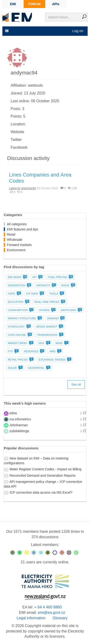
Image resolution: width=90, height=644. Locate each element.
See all (76, 384)
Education (18, 302)
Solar (15, 368)
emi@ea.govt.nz (51, 613)
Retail (11, 234)
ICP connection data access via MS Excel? (41, 492)
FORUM (34, 4)
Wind (62, 343)
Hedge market (49, 327)
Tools (56, 294)
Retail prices (20, 360)
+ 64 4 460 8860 (48, 607)
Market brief (20, 343)
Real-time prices (49, 302)
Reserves (34, 351)
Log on (78, 31)
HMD (55, 351)
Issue (68, 285)
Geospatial (39, 368)
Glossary (60, 618)
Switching (71, 310)
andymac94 (29, 188)
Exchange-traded (55, 360)
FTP (13, 351)
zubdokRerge (19, 431)
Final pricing (60, 277)
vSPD (14, 294)
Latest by (15, 188)
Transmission (50, 335)
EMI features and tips (22, 229)
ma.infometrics (20, 419)
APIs (56, 4)
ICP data (35, 294)
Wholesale (15, 240)
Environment (16, 250)
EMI (13, 4)
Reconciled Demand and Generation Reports (43, 476)
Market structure (24, 318)
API (37, 277)
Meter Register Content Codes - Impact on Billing (46, 469)
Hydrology (19, 327)
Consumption (20, 310)
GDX (44, 343)
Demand (56, 318)
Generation (19, 285)
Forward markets (19, 245)
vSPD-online (19, 335)
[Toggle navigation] (6, 31)
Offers (47, 310)
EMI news (17, 277)
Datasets (46, 285)
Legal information (31, 618)
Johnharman (19, 425)
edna (13, 413)
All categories (17, 224)
